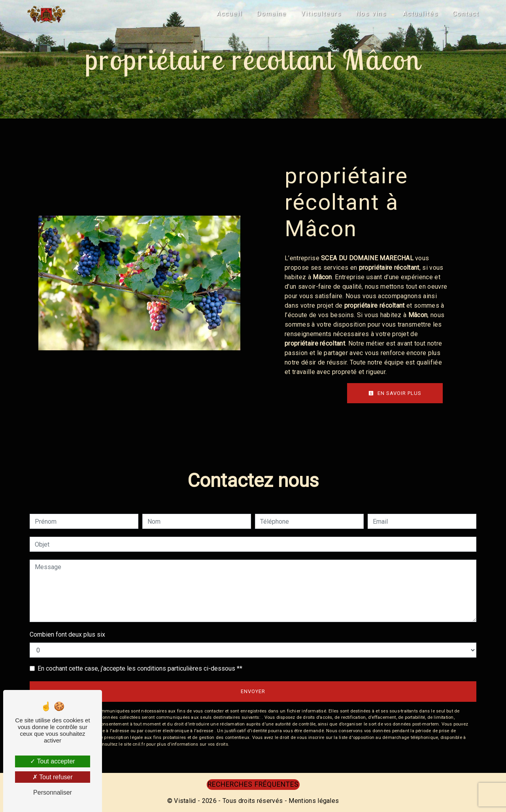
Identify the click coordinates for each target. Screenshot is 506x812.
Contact (466, 14)
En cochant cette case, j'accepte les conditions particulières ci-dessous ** (140, 668)
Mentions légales (313, 801)
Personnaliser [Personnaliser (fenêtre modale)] (53, 792)
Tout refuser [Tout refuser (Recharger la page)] (53, 777)
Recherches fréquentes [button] (253, 784)
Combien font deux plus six (67, 634)
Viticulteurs (321, 14)
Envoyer (253, 691)
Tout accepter (52, 761)
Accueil (229, 14)
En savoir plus (395, 393)
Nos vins (371, 14)
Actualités (421, 14)
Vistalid (185, 801)
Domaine (272, 14)
